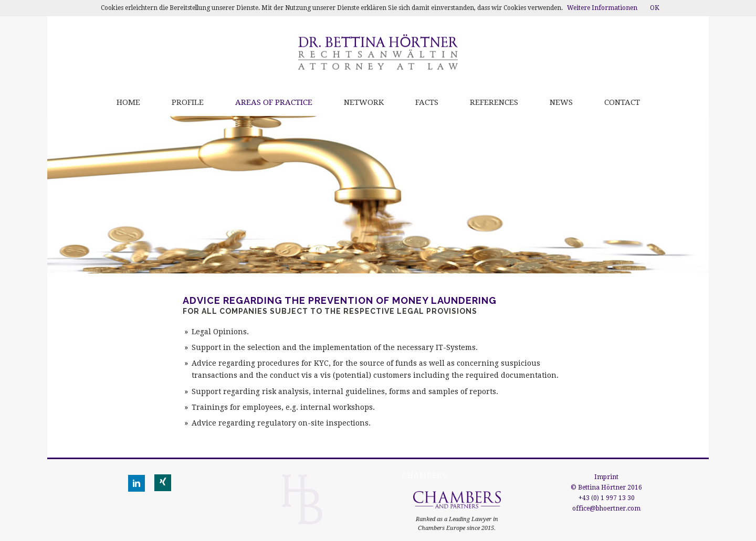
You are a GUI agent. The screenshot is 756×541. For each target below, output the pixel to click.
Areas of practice (274, 102)
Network (364, 102)
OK (655, 8)
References (494, 102)
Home (128, 102)
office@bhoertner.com (606, 508)
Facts (427, 102)
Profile (188, 102)
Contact (622, 102)
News (561, 102)
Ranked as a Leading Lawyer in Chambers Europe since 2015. (457, 516)
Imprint (606, 477)
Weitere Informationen (602, 8)
